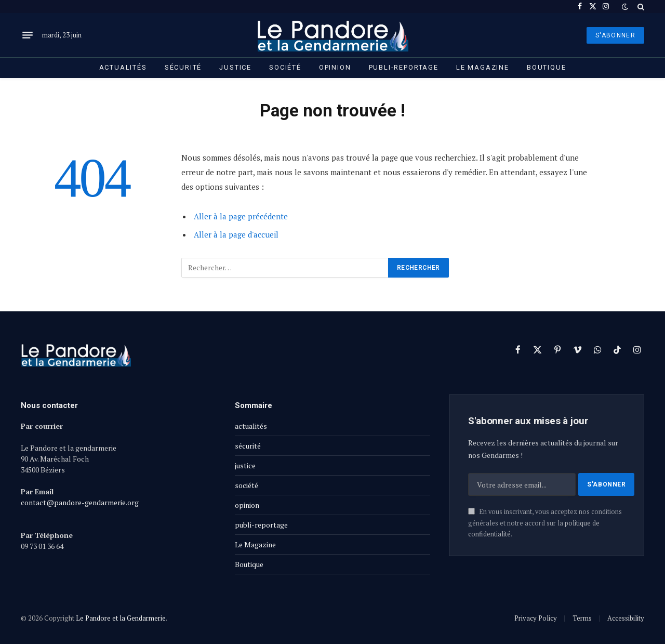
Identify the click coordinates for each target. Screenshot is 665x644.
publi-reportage (404, 67)
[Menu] (28, 35)
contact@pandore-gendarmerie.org (80, 502)
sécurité (183, 67)
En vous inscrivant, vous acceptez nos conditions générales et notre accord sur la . (545, 523)
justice (235, 67)
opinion (335, 67)
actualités (123, 67)
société (285, 67)
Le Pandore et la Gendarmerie (121, 618)
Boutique (547, 67)
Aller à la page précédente (241, 216)
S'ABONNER (615, 35)
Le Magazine (483, 67)
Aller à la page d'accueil (236, 234)
